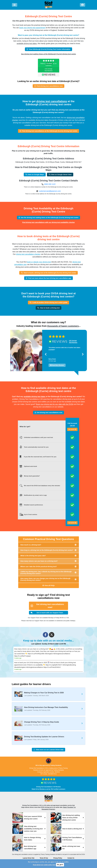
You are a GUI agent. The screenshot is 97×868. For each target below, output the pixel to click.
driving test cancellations (52, 101)
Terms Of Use (44, 858)
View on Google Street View (60, 175)
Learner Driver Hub (29, 858)
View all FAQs (48, 585)
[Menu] (15, 5)
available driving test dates (27, 44)
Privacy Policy (58, 858)
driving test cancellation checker (28, 254)
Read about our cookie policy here (44, 865)
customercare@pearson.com (50, 191)
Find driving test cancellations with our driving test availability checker (49, 222)
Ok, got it (60, 865)
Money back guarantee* (32, 476)
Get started (72, 429)
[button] (46, 354)
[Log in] (83, 5)
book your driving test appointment (32, 28)
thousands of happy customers (63, 326)
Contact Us (71, 858)
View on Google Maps (35, 175)
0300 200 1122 (50, 184)
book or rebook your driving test (39, 262)
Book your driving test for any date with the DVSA (55, 404)
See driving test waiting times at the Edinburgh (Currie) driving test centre (48, 54)
